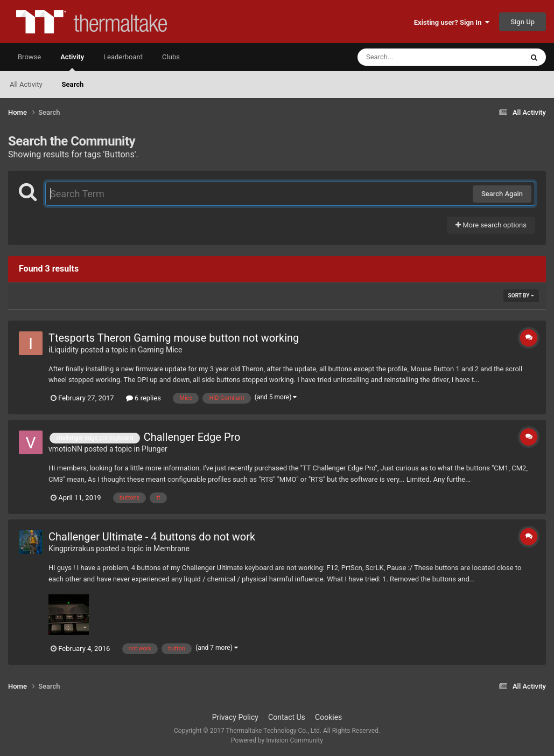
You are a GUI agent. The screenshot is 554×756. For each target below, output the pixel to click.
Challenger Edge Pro (192, 437)
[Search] (413, 57)
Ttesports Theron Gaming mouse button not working (174, 338)
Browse (29, 57)
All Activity (26, 84)
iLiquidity (64, 350)
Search (73, 84)
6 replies (143, 398)
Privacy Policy (235, 717)
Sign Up (523, 22)
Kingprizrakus (71, 549)
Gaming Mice (160, 350)
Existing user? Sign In (452, 22)
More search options (491, 225)
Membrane (171, 549)
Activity (72, 62)
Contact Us (287, 717)
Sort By (521, 296)
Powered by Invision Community (277, 740)
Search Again (502, 194)
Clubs (171, 57)
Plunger (155, 449)
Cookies (328, 717)
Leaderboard (123, 57)
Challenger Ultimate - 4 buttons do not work (152, 537)
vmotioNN (65, 449)
